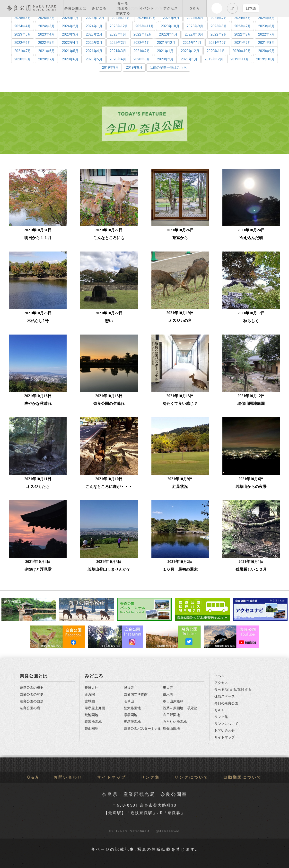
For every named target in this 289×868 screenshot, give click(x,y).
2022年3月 (94, 43)
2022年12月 (143, 34)
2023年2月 (94, 34)
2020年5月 (94, 59)
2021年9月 (243, 43)
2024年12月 (95, 18)
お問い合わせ (225, 731)
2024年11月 (121, 18)
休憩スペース (225, 696)
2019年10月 (265, 59)
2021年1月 (165, 51)
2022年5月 (46, 43)
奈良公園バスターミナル (142, 729)
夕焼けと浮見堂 (38, 569)
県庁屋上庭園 (95, 708)
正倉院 (90, 695)
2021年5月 (70, 51)
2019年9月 (110, 67)
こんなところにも (109, 238)
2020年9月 (266, 51)
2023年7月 (243, 26)
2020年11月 (216, 51)
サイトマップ (225, 737)
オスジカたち (38, 487)
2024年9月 (171, 18)
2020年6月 (70, 59)
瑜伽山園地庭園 (251, 404)
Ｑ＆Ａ (194, 8)
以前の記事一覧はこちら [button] (168, 67)
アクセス (171, 8)
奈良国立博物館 (136, 695)
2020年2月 (165, 59)
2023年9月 (195, 26)
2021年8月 (266, 43)
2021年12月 (166, 43)
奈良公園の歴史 (32, 695)
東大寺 (168, 688)
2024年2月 (70, 26)
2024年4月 (23, 26)
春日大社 (91, 688)
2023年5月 (23, 34)
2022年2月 (118, 43)
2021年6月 (46, 51)
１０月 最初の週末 (180, 569)
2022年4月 (70, 43)
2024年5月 (266, 18)
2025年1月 (70, 18)
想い (109, 321)
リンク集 (221, 717)
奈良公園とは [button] (75, 9)
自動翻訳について (242, 777)
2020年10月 (242, 51)
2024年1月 (94, 26)
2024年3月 (46, 26)
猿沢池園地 (93, 722)
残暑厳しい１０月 (251, 569)
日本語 (251, 8)
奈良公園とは (34, 676)
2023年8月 (219, 26)
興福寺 (129, 688)
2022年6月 (23, 43)
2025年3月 (23, 18)
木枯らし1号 (38, 321)
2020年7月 (46, 59)
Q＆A (33, 777)
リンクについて (226, 724)
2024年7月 (219, 18)
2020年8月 (23, 59)
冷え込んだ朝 (251, 238)
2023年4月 (46, 34)
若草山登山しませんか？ (109, 569)
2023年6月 (266, 26)
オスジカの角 (180, 321)
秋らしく (251, 321)
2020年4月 (118, 59)
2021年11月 (192, 43)
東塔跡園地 (132, 722)
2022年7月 (266, 34)
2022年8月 (243, 34)
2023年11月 (145, 26)
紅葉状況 (180, 487)
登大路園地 (132, 708)
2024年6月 (243, 18)
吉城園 (90, 701)
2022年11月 (168, 34)
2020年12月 (190, 51)
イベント (147, 8)
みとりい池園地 (175, 722)
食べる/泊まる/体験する (233, 690)
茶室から (180, 238)
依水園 (168, 695)
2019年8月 (134, 67)
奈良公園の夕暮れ (109, 404)
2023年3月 (70, 34)
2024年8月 (195, 18)
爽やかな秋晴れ (38, 404)
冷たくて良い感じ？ (180, 404)
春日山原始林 (173, 701)
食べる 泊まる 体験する (123, 8)
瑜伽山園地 (171, 729)
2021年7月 (23, 51)
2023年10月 (170, 26)
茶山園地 (91, 729)
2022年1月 (142, 43)
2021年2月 (142, 51)
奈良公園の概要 (32, 688)
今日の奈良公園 (226, 703)
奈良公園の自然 (32, 701)
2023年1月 (118, 34)
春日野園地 (171, 715)
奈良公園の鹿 (30, 708)
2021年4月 (94, 51)
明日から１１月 (38, 238)
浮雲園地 (131, 715)
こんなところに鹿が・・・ (109, 487)
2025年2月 (46, 18)
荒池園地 (91, 715)
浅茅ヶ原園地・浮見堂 (180, 708)
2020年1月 (189, 59)
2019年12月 (214, 59)
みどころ (99, 8)
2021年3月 (118, 51)
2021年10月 (218, 43)
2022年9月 (219, 34)
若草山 (129, 701)
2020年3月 (142, 59)
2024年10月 (147, 18)
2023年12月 (119, 26)
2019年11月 (240, 59)
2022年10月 (194, 34)
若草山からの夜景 (251, 487)
